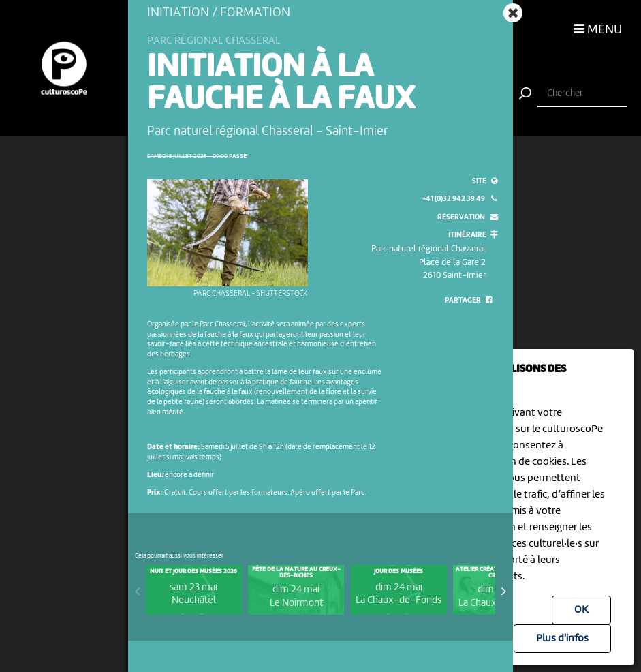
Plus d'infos (562, 639)
